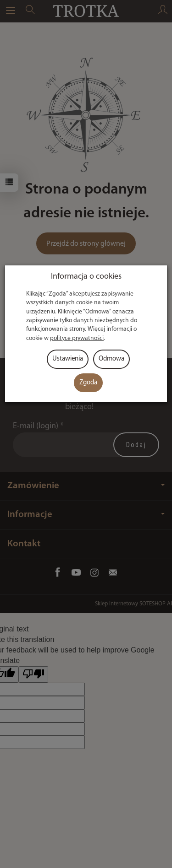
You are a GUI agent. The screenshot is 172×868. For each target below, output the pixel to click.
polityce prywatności (77, 338)
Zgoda (88, 383)
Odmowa (111, 359)
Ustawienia (68, 359)
